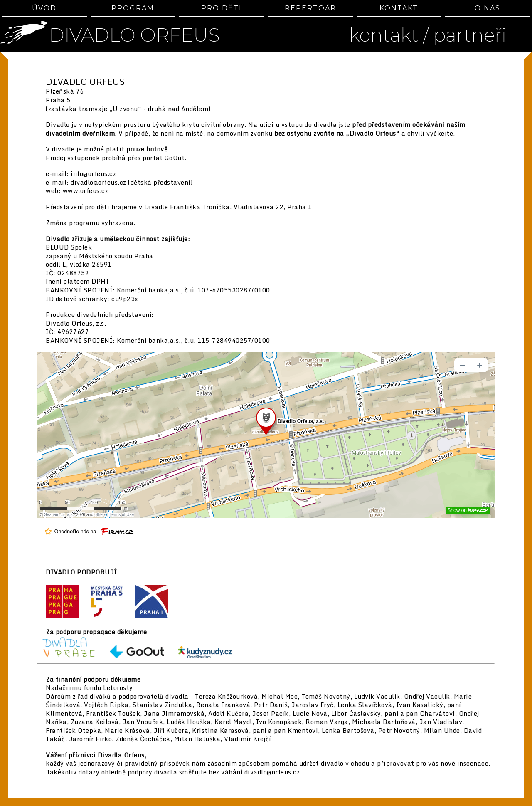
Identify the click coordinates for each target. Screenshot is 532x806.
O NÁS (488, 8)
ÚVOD (44, 8)
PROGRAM (133, 8)
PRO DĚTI (222, 8)
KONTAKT (399, 8)
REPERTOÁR (310, 8)
